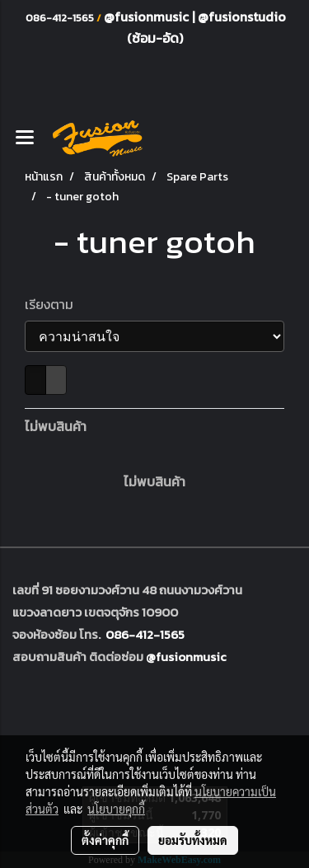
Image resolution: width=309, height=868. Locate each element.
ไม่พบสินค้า (56, 426)
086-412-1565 (145, 634)
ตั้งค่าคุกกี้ (105, 840)
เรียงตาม (54, 304)
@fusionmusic (148, 16)
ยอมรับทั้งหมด (193, 840)
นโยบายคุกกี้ (116, 809)
